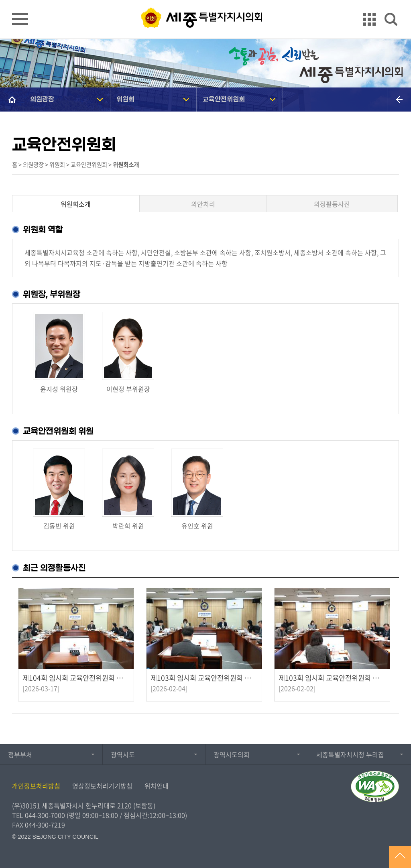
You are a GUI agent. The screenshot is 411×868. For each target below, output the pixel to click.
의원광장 (42, 99)
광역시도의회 (232, 754)
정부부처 (20, 754)
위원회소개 (76, 204)
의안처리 (203, 204)
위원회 (125, 99)
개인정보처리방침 (36, 786)
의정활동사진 (332, 204)
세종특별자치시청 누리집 (350, 754)
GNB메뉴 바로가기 (205, 1)
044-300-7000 (45, 815)
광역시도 (123, 754)
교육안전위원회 (224, 99)
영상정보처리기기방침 (102, 786)
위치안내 (157, 786)
